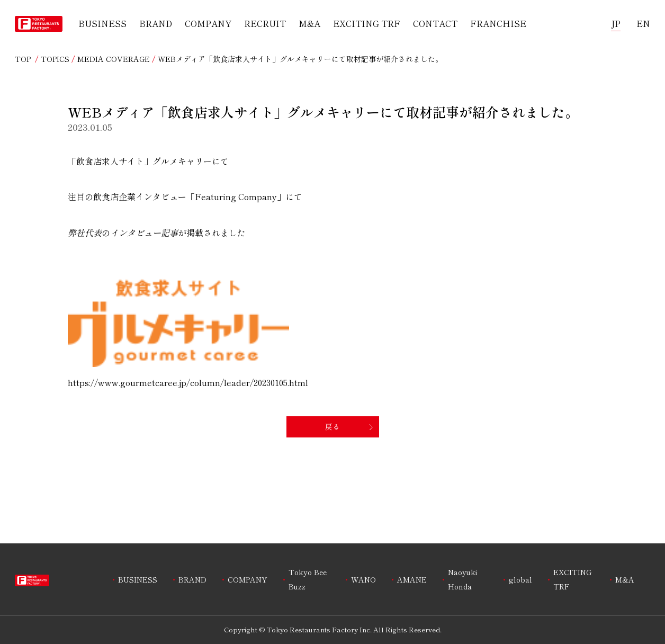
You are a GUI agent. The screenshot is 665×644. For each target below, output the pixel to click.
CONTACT (435, 23)
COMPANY (208, 23)
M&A (309, 23)
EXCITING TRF (367, 23)
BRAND (156, 23)
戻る (332, 426)
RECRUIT (265, 23)
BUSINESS (102, 23)
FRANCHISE (498, 23)
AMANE (412, 579)
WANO (363, 579)
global (520, 579)
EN (643, 23)
